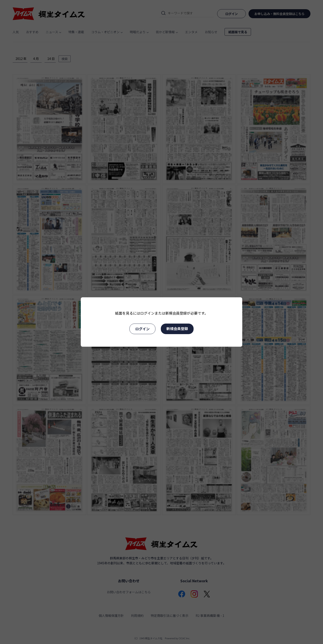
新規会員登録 (177, 329)
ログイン (142, 329)
